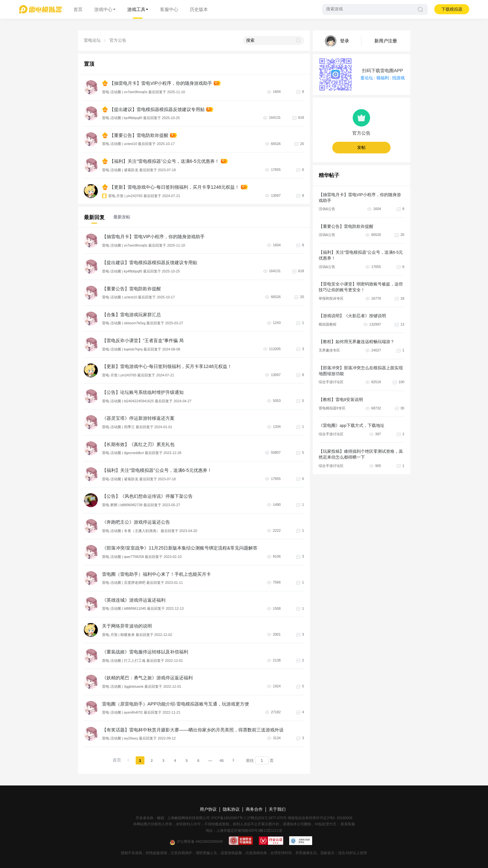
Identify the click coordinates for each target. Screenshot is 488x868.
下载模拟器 (452, 9)
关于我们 (277, 809)
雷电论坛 (92, 40)
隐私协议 (231, 809)
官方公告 (118, 40)
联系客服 (347, 824)
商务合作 (254, 809)
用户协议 (208, 809)
